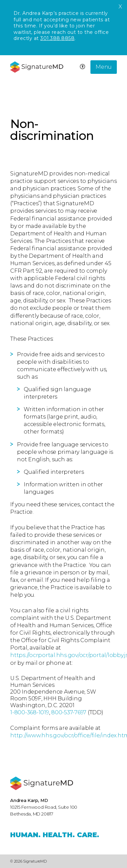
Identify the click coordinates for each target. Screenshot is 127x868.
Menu (104, 67)
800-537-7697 (69, 712)
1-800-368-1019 (30, 712)
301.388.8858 (57, 38)
